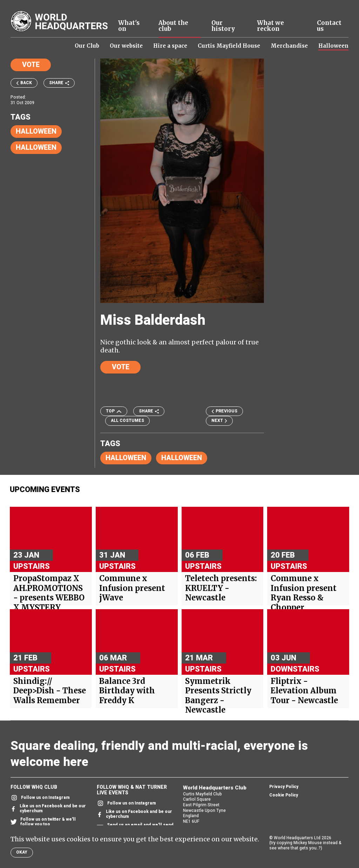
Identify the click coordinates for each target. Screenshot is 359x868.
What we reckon (270, 26)
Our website (126, 46)
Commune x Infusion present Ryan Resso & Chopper (304, 593)
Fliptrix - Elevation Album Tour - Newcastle (304, 691)
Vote (31, 65)
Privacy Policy (284, 787)
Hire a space (170, 46)
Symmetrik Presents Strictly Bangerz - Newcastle (218, 696)
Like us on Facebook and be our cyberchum (48, 809)
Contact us (329, 26)
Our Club (87, 46)
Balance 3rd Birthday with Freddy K (127, 691)
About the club (173, 26)
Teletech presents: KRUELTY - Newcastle (221, 588)
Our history (223, 26)
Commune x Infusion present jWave (132, 588)
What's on (129, 26)
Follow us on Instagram (40, 798)
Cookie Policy (284, 795)
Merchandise (289, 46)
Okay (22, 852)
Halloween (333, 46)
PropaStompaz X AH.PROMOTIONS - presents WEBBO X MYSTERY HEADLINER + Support (49, 603)
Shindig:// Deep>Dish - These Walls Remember (50, 691)
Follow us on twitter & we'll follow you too (43, 822)
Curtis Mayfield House (229, 46)
